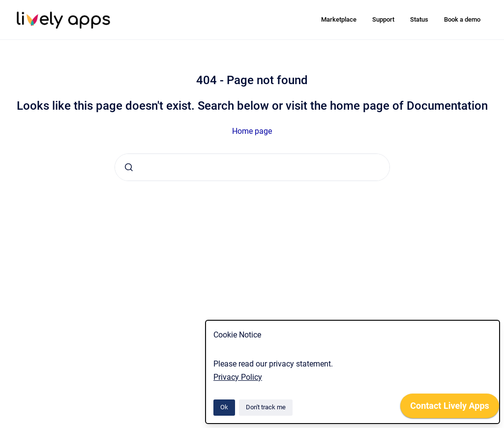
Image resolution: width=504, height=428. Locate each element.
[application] (450, 408)
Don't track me (266, 407)
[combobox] (252, 167)
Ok (224, 407)
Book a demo (462, 19)
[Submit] (129, 167)
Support (383, 19)
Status (419, 19)
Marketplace (339, 19)
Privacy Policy (238, 377)
